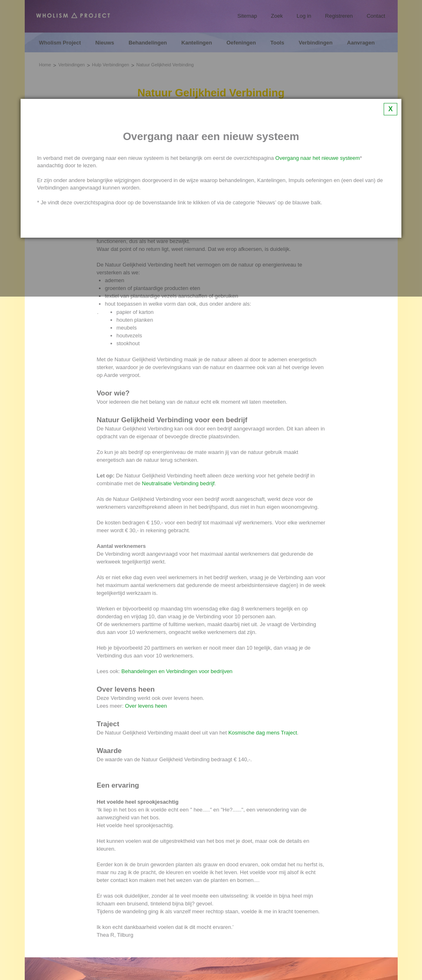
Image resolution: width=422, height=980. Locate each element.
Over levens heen (146, 706)
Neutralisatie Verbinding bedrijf (178, 483)
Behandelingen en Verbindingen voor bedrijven (177, 671)
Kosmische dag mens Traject (263, 733)
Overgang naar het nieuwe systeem (318, 158)
